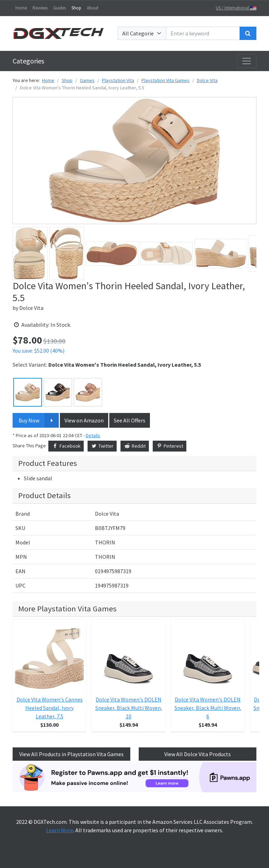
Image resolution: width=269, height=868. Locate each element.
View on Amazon (84, 420)
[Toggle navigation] (247, 61)
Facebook (66, 446)
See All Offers (130, 420)
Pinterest (170, 446)
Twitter (102, 446)
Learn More (60, 830)
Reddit (135, 446)
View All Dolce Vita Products (198, 754)
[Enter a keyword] (203, 33)
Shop (76, 8)
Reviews (40, 8)
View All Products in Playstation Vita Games (71, 754)
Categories (28, 61)
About (93, 8)
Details (93, 435)
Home (21, 8)
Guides (60, 8)
